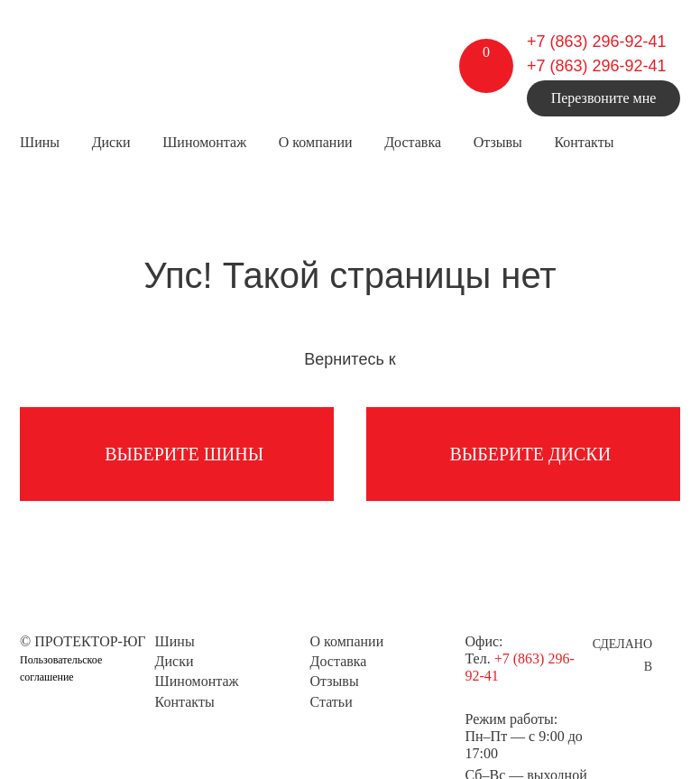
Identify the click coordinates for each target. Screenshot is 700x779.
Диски (111, 142)
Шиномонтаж (204, 142)
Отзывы (498, 142)
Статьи (332, 702)
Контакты (584, 142)
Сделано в (622, 646)
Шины (40, 142)
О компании (316, 142)
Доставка (413, 142)
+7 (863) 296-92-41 (597, 42)
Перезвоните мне (604, 98)
